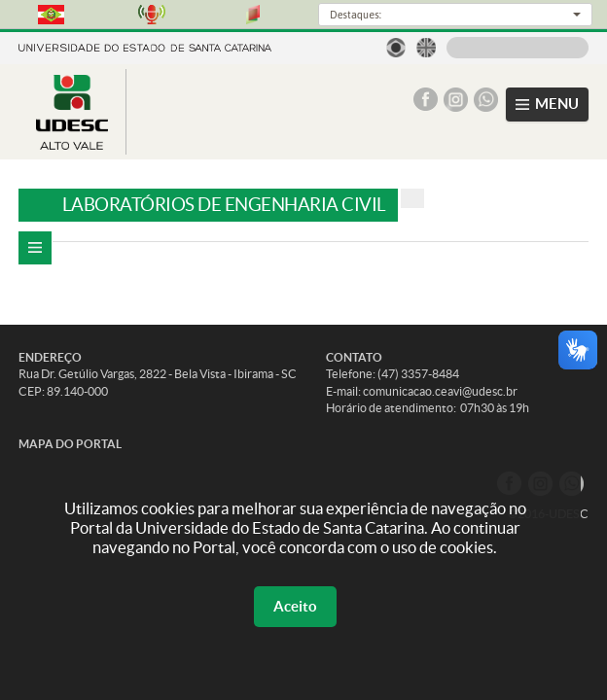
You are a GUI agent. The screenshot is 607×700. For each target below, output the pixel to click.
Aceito (295, 606)
